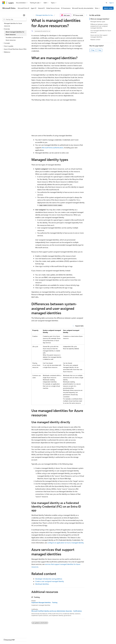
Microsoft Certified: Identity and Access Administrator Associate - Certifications (57, 611)
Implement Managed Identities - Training (44, 602)
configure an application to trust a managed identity (65, 543)
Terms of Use (74, 638)
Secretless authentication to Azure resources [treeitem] (14, 39)
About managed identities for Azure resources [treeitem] (15, 33)
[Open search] (107, 3)
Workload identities (42, 584)
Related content (95, 40)
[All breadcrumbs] (33, 15)
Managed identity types (98, 22)
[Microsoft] (4, 3)
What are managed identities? (100, 19)
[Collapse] (24, 15)
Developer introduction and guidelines (49, 579)
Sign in (111, 3)
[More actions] (87, 15)
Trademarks (84, 638)
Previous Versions (18, 638)
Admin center (108, 8)
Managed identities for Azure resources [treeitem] (13, 25)
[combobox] (14, 19)
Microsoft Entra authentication (52, 148)
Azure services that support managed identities (99, 36)
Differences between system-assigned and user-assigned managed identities (99, 26)
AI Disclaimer (6, 638)
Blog (28, 638)
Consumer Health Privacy (58, 638)
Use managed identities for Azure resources (101, 31)
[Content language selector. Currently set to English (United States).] (12, 633)
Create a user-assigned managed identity (50, 581)
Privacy (44, 638)
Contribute (36, 638)
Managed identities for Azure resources (45, 15)
